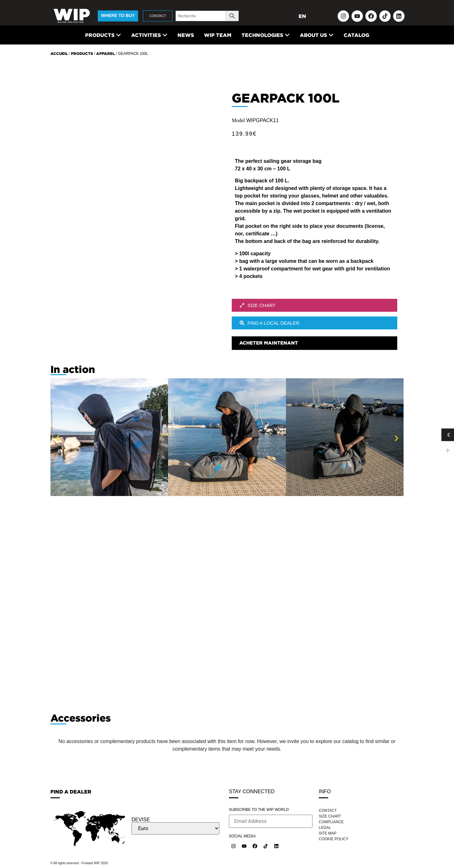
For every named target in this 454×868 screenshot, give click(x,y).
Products (82, 53)
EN (302, 16)
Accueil (59, 53)
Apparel (105, 53)
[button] (58, 438)
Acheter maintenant (269, 343)
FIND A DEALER (71, 792)
